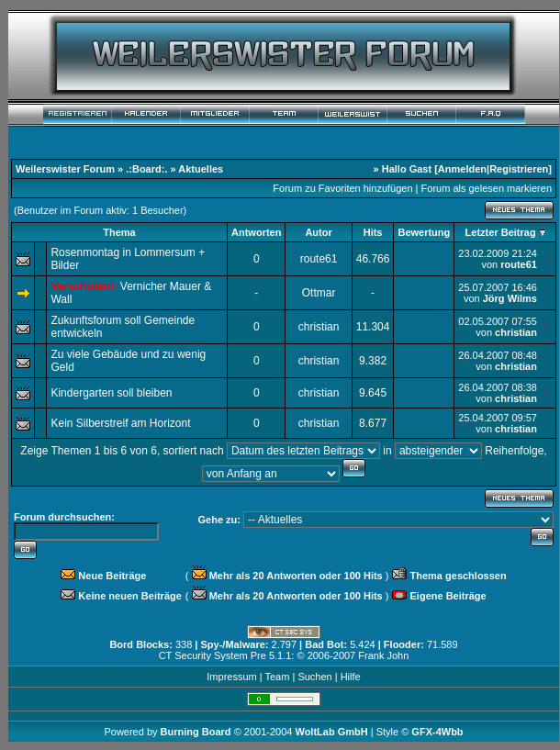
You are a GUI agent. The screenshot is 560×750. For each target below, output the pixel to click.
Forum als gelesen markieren (487, 188)
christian (319, 327)
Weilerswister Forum (65, 169)
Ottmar (319, 293)
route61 (319, 259)
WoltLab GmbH (331, 732)
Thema (119, 232)
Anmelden (462, 169)
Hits (373, 232)
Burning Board (197, 732)
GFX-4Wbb (437, 732)
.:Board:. (146, 169)
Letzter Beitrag (501, 232)
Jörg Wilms (510, 298)
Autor (318, 232)
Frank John (383, 655)
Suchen (314, 677)
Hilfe (351, 677)
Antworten (256, 232)
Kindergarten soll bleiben (111, 393)
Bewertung (424, 232)
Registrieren (519, 169)
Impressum (231, 677)
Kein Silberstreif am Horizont (120, 423)
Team (277, 677)
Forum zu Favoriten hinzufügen (342, 188)
